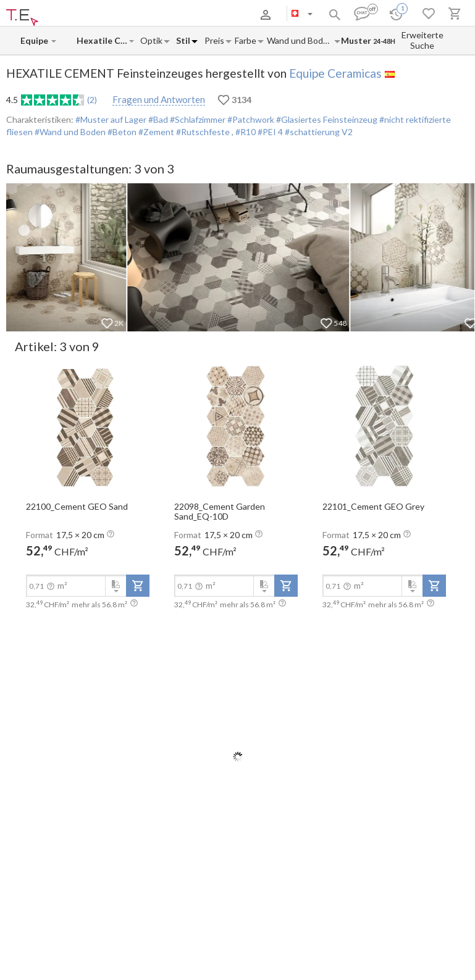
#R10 (246, 132)
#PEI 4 (271, 132)
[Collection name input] (102, 40)
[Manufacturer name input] (35, 40)
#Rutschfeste (203, 132)
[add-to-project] (138, 586)
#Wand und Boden (69, 132)
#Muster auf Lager (111, 119)
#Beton (121, 132)
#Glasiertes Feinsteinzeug (326, 119)
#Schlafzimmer (197, 119)
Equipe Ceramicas (335, 73)
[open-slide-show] (88, 426)
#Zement (155, 132)
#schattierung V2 (319, 132)
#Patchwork (250, 119)
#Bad (157, 119)
